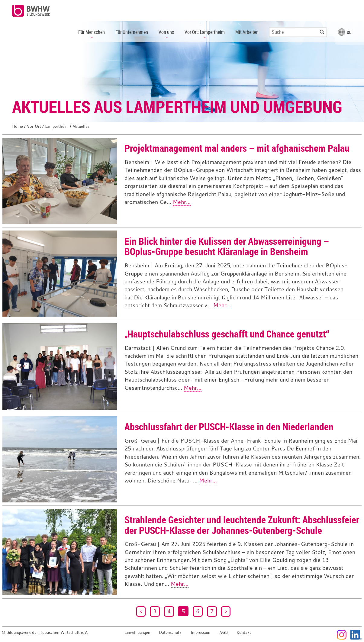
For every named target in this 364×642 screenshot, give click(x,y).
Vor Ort (34, 126)
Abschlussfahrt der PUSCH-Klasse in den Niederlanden (229, 426)
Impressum (200, 632)
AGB (224, 632)
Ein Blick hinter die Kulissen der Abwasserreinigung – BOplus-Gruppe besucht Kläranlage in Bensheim (227, 246)
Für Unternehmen (132, 32)
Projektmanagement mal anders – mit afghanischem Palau (237, 148)
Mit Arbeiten (247, 32)
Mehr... (182, 202)
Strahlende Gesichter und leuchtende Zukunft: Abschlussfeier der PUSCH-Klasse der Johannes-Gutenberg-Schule (242, 525)
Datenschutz (170, 632)
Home (18, 126)
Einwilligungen (137, 632)
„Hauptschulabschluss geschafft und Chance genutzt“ (227, 334)
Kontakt (244, 632)
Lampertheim (57, 126)
